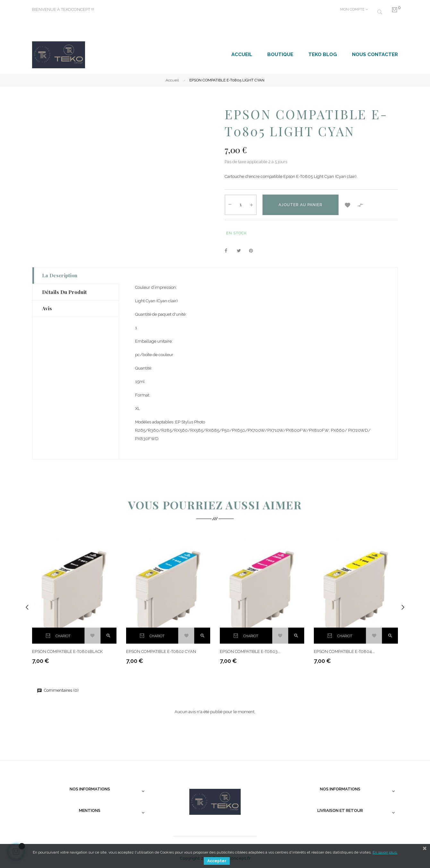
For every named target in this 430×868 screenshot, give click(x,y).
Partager (229, 251)
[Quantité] (241, 205)
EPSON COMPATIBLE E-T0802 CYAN (161, 651)
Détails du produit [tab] (64, 292)
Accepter (217, 861)
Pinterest (254, 251)
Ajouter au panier (301, 205)
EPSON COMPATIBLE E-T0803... (250, 651)
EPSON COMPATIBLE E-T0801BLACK (67, 651)
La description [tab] (60, 275)
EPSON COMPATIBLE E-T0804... (344, 651)
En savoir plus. (385, 852)
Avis (47, 308)
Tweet (242, 251)
